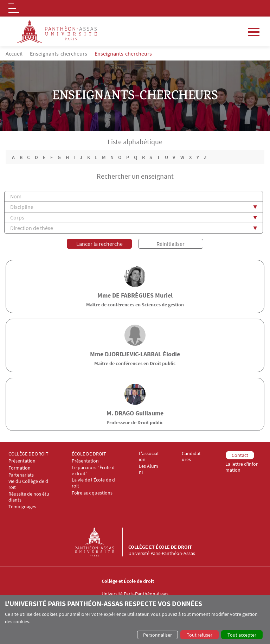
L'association (149, 457)
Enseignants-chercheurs (59, 53)
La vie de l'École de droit (93, 483)
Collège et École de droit (160, 547)
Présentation (22, 461)
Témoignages (22, 507)
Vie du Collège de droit (28, 484)
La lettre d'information (242, 467)
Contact (240, 455)
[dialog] (135, 620)
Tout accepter (242, 635)
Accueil (14, 53)
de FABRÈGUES (133, 295)
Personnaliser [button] (157, 635)
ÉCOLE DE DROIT (89, 454)
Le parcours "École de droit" (93, 471)
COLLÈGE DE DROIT (28, 454)
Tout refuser (200, 635)
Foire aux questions (92, 493)
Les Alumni (149, 469)
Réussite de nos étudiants (29, 497)
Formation (20, 468)
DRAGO (124, 413)
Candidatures (191, 457)
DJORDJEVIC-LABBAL (133, 354)
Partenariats (21, 475)
